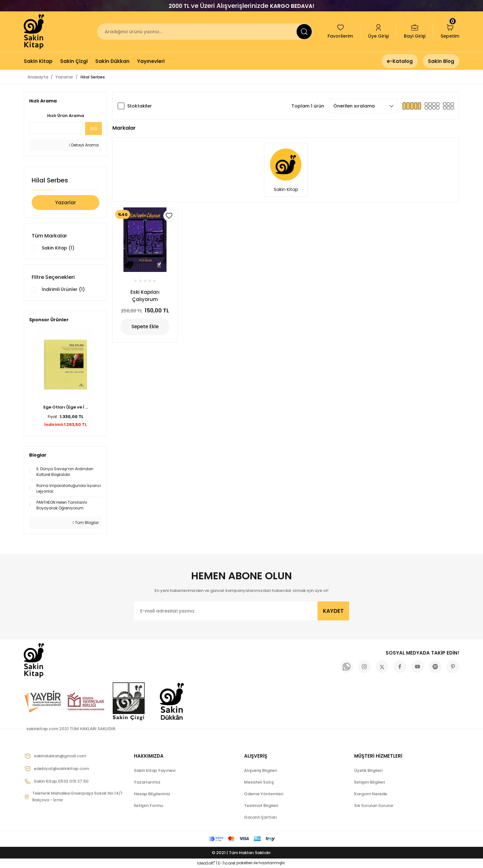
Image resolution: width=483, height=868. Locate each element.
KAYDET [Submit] (333, 611)
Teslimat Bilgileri (261, 806)
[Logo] (34, 32)
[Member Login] (378, 32)
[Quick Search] (56, 128)
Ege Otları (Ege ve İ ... (66, 408)
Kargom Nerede (371, 794)
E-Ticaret (227, 863)
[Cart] (450, 32)
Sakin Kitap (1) (58, 248)
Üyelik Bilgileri (368, 771)
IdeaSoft (206, 863)
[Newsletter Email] (241, 612)
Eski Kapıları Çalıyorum (145, 296)
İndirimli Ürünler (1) (63, 290)
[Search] (205, 32)
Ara (94, 128)
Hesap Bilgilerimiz (152, 794)
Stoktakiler (140, 106)
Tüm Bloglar (86, 523)
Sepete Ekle (145, 327)
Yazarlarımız (147, 783)
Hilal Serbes (93, 77)
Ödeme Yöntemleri (264, 794)
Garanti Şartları (260, 818)
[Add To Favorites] (169, 216)
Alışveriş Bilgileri (260, 771)
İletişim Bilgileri (370, 783)
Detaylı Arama (84, 145)
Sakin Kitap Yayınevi (155, 771)
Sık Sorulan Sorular (374, 806)
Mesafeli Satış (259, 783)
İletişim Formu (148, 806)
